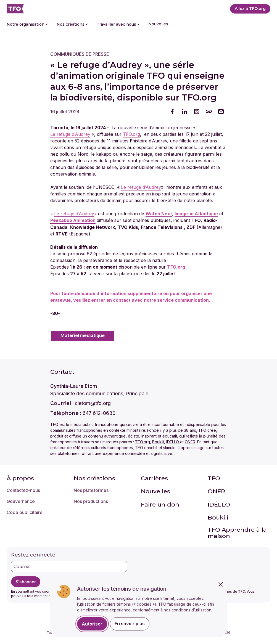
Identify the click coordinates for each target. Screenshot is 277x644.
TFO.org (131, 134)
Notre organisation (27, 24)
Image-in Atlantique (196, 214)
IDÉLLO (173, 442)
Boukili (158, 442)
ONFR (190, 442)
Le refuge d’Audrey (70, 134)
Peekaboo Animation (73, 220)
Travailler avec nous (118, 24)
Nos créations (72, 24)
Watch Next (159, 214)
